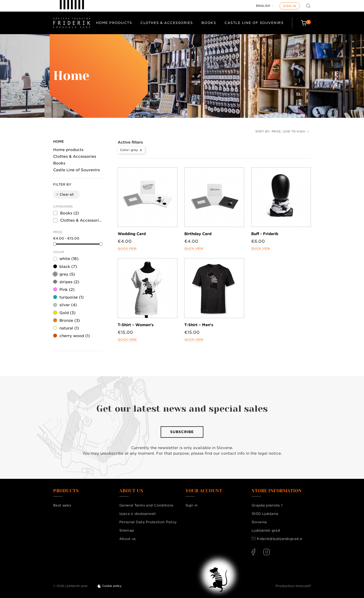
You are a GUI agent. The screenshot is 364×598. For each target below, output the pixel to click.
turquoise (71, 297)
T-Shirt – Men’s (199, 325)
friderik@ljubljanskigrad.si (279, 539)
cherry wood (75, 336)
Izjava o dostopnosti (138, 514)
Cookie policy (112, 586)
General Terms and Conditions (146, 505)
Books (209, 23)
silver (68, 305)
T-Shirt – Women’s (136, 325)
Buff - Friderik (265, 234)
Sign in (290, 6)
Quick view (127, 248)
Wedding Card (132, 234)
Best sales (62, 505)
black (68, 267)
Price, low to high (291, 131)
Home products (114, 23)
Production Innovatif (293, 586)
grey (67, 274)
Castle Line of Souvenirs (254, 23)
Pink (67, 290)
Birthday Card (198, 234)
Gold (67, 313)
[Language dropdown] (265, 6)
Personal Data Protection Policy (148, 522)
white (69, 259)
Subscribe (182, 432)
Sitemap (127, 530)
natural (69, 328)
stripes (69, 282)
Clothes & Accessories (167, 23)
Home (58, 141)
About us (127, 539)
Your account (204, 491)
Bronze (70, 320)
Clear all (65, 194)
